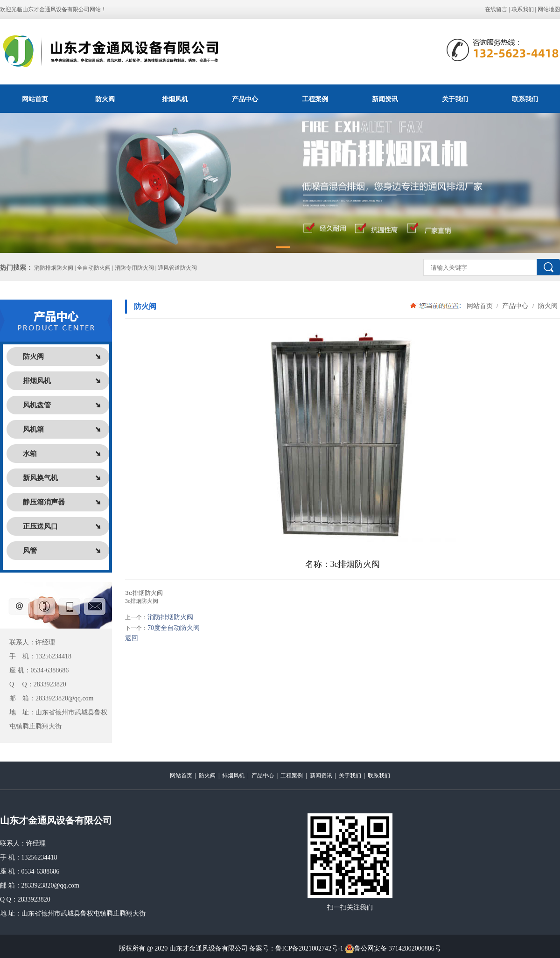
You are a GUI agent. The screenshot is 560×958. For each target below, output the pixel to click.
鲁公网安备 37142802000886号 (393, 949)
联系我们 (523, 9)
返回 (132, 639)
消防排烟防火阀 (170, 618)
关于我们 (455, 99)
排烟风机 (175, 99)
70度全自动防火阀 (174, 628)
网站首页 (35, 99)
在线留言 (496, 9)
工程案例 (315, 99)
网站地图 (549, 9)
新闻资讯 (385, 99)
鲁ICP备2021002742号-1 (309, 948)
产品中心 (245, 99)
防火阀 (105, 99)
